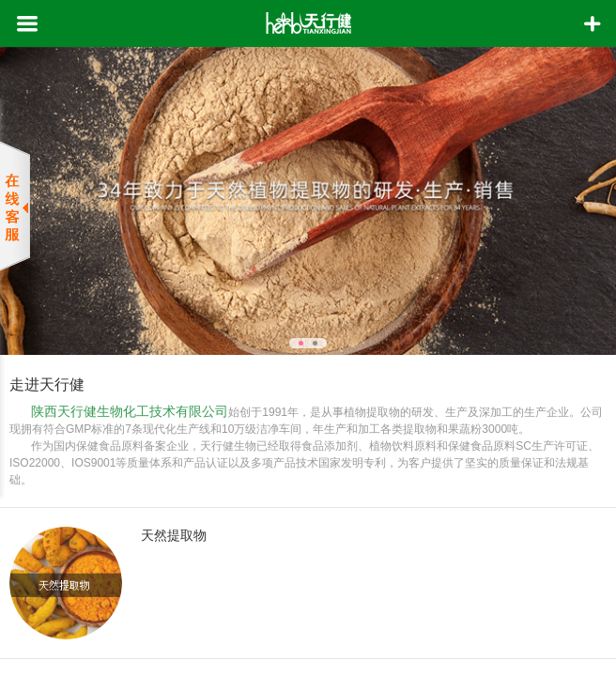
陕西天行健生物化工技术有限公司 (130, 411)
